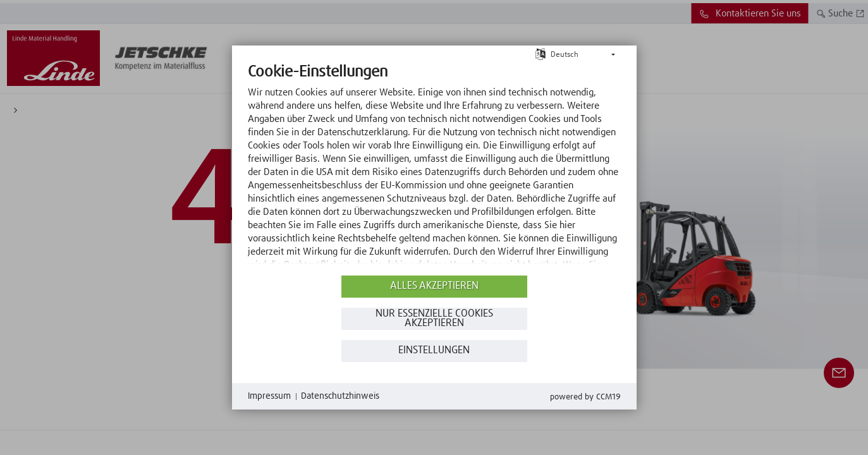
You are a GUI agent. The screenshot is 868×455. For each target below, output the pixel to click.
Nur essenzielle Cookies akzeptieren (434, 319)
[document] (434, 167)
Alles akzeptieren (434, 286)
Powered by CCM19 (585, 397)
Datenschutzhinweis (340, 396)
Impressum (269, 396)
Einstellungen (434, 350)
